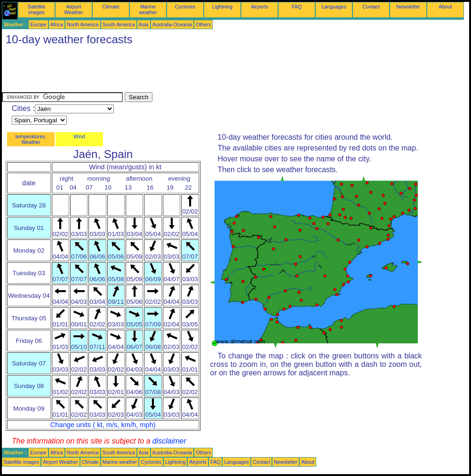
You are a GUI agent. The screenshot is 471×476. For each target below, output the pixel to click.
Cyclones (185, 7)
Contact (371, 7)
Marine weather (148, 9)
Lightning (222, 7)
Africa (57, 24)
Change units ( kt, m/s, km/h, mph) (103, 425)
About (446, 7)
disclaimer (169, 441)
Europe (38, 24)
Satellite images (37, 9)
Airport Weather (73, 9)
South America (119, 24)
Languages (334, 7)
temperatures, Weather (31, 139)
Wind (79, 136)
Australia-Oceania (172, 24)
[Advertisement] (173, 71)
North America (83, 24)
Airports (259, 7)
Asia (144, 24)
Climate (111, 7)
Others (203, 24)
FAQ (297, 7)
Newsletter (408, 7)
